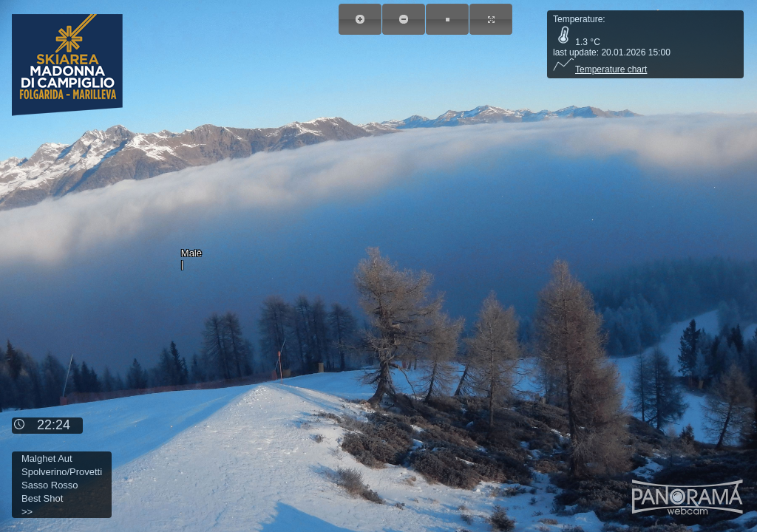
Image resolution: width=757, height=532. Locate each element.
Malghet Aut (47, 458)
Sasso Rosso (50, 485)
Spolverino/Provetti (62, 472)
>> (27, 512)
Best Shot (42, 498)
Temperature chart (600, 69)
